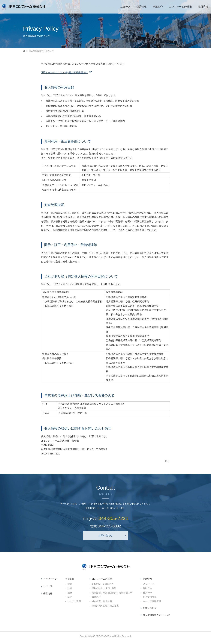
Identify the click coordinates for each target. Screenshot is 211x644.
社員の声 (147, 593)
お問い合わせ (112, 535)
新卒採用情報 (150, 597)
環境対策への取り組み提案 (105, 606)
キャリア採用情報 (152, 601)
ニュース (48, 586)
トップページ (50, 579)
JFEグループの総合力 (103, 584)
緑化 (70, 597)
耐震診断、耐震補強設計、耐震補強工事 (112, 593)
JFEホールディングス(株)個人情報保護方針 (66, 72)
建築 (70, 584)
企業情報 (48, 593)
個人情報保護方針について (156, 615)
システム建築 (74, 601)
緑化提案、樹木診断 (102, 601)
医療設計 (96, 597)
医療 (70, 593)
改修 (70, 588)
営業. (106, 526)
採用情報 (147, 579)
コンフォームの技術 (102, 579)
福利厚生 (147, 588)
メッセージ (149, 584)
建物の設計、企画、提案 (104, 588)
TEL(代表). (105, 518)
